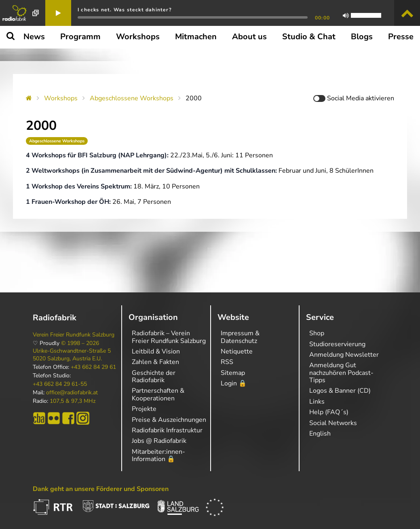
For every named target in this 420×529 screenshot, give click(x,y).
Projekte (144, 409)
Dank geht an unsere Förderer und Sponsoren (101, 489)
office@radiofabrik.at (72, 393)
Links (317, 402)
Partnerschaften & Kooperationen (158, 394)
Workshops (61, 98)
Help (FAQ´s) (329, 412)
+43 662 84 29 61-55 (60, 384)
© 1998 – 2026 (80, 343)
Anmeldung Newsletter (344, 355)
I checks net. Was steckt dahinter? (125, 10)
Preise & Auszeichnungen (169, 420)
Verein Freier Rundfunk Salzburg (74, 335)
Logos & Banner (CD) (340, 391)
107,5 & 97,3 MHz (73, 401)
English (320, 434)
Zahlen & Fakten (155, 362)
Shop (317, 333)
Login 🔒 (234, 383)
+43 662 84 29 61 (93, 367)
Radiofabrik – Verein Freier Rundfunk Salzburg (169, 337)
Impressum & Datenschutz (240, 337)
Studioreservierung (337, 344)
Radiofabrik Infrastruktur (167, 430)
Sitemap (233, 373)
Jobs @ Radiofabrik (159, 441)
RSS (227, 362)
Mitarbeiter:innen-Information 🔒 (158, 455)
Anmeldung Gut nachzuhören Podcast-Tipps (341, 373)
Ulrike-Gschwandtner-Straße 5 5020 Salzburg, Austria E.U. (72, 355)
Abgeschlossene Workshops (132, 98)
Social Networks (333, 423)
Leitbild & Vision (156, 351)
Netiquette (237, 351)
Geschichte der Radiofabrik (154, 377)
